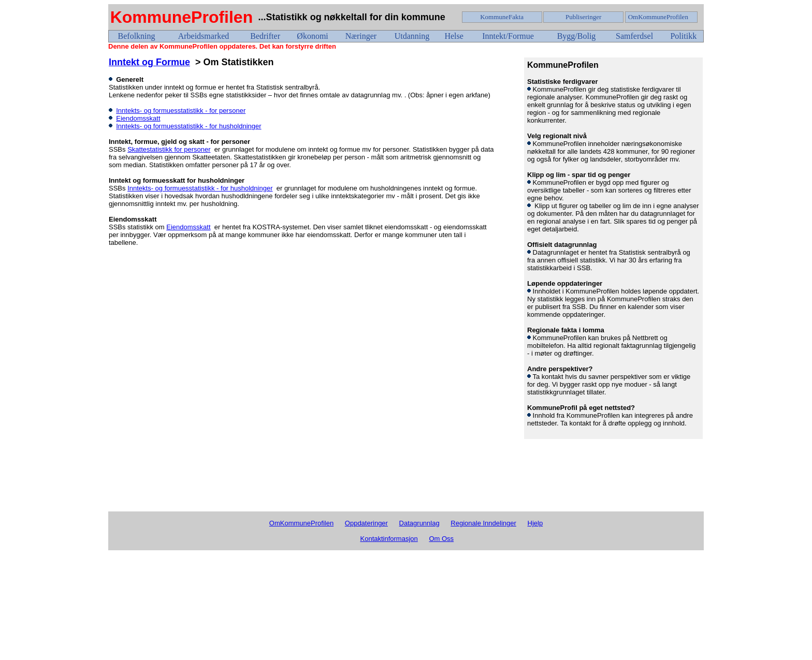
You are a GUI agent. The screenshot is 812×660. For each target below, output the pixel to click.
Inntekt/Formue (508, 36)
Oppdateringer (366, 523)
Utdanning (412, 36)
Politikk (683, 36)
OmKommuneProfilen (658, 17)
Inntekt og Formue (149, 62)
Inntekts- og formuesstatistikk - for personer (181, 111)
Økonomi (312, 36)
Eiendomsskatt (138, 118)
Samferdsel (634, 36)
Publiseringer (583, 17)
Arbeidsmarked (204, 36)
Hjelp (535, 523)
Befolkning (137, 36)
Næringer (361, 36)
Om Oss (441, 539)
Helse (454, 36)
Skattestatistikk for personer (169, 149)
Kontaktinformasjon (389, 539)
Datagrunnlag (419, 523)
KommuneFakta (502, 17)
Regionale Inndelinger (483, 523)
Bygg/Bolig (577, 36)
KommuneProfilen (182, 17)
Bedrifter (265, 36)
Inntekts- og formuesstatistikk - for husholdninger (189, 126)
